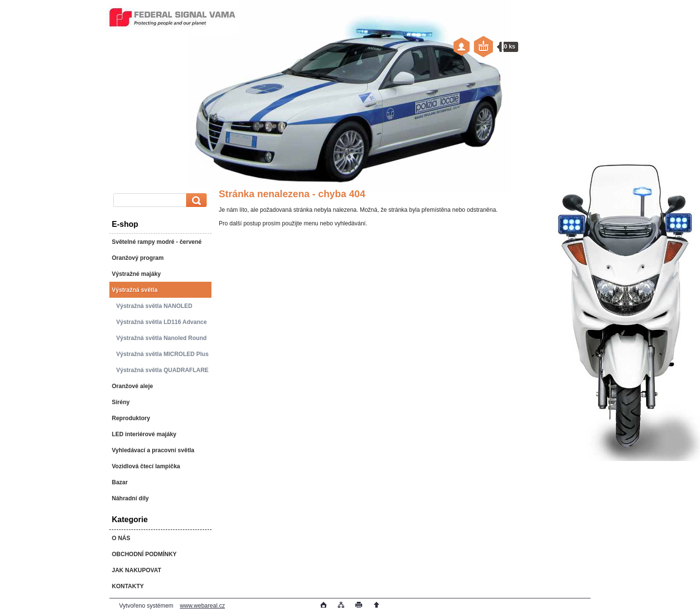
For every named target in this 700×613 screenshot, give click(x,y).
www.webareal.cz (202, 606)
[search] (195, 200)
